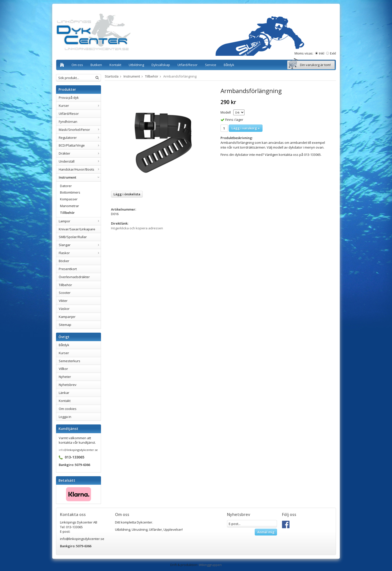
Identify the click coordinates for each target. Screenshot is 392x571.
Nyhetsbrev (68, 385)
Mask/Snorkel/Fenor (80, 130)
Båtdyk (229, 65)
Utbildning (136, 65)
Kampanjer (67, 317)
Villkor (63, 369)
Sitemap (65, 325)
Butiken (96, 65)
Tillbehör (67, 213)
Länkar (64, 393)
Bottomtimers (70, 192)
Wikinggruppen (210, 565)
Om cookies (68, 409)
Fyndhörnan (68, 122)
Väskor (64, 309)
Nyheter (65, 377)
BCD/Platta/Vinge (80, 145)
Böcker (64, 261)
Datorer (66, 186)
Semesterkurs (69, 361)
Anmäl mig (266, 532)
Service (211, 65)
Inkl (322, 53)
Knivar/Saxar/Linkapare (77, 229)
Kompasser (69, 199)
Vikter (63, 301)
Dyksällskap (161, 65)
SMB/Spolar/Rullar (73, 237)
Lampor (80, 221)
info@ (63, 450)
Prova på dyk (69, 98)
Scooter (65, 293)
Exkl (333, 53)
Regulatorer (80, 138)
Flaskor (80, 253)
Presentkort (68, 269)
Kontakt (115, 65)
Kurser (80, 106)
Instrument (80, 177)
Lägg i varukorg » (246, 128)
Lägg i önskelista (127, 194)
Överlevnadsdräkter (74, 277)
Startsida (112, 76)
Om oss (77, 65)
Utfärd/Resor (187, 65)
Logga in (65, 417)
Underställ (80, 161)
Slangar (80, 245)
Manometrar (69, 206)
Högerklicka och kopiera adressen (137, 228)
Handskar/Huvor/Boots (80, 169)
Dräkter (80, 153)
